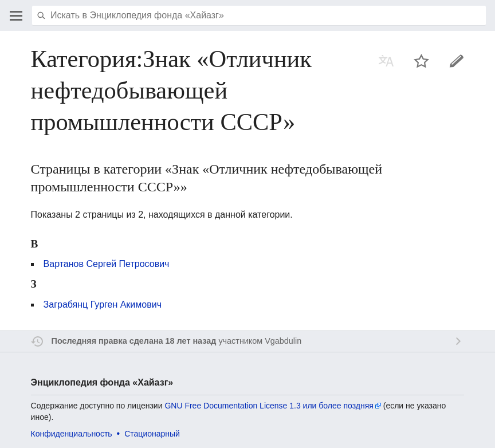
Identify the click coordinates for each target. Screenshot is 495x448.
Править (457, 61)
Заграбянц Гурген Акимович (103, 304)
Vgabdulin (283, 341)
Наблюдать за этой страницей (422, 61)
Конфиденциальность (72, 434)
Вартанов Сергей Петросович (107, 264)
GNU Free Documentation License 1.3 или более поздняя (269, 406)
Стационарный (152, 434)
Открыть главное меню (16, 15)
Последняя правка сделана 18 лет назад (134, 341)
